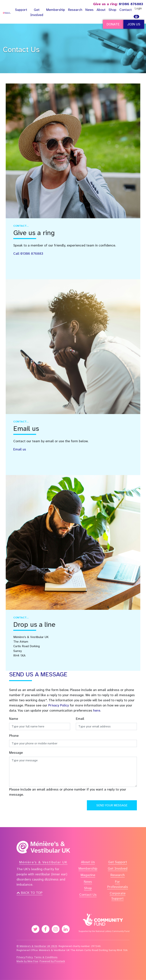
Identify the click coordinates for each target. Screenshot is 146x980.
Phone (14, 736)
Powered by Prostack (52, 961)
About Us (88, 862)
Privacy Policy (59, 705)
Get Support (118, 862)
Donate (113, 24)
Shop (112, 10)
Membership (56, 10)
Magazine (88, 875)
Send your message (112, 805)
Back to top (29, 893)
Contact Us (21, 50)
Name (14, 719)
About (101, 10)
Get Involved (37, 12)
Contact (126, 10)
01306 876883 (118, 4)
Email (80, 719)
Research (75, 10)
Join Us (134, 24)
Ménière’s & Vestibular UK (43, 862)
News (89, 10)
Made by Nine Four (27, 961)
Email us (20, 449)
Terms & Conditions (46, 957)
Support (21, 10)
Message (16, 753)
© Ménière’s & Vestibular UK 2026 (37, 946)
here (97, 710)
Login (138, 8)
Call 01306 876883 (28, 254)
